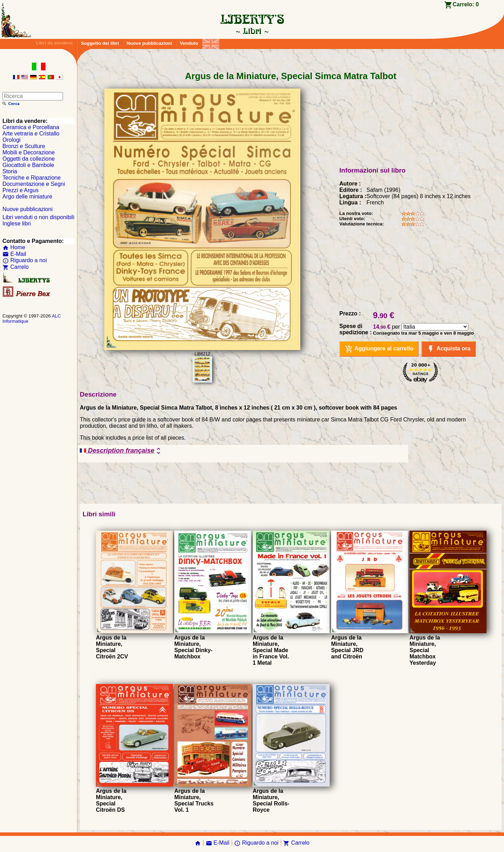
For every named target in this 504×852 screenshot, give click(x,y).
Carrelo (16, 267)
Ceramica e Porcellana (31, 127)
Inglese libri (17, 224)
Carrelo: (466, 4)
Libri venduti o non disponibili (38, 217)
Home (14, 247)
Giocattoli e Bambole (28, 165)
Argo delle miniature (27, 197)
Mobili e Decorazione (29, 152)
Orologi (12, 140)
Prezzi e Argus (20, 190)
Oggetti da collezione (29, 159)
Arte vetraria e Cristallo (31, 134)
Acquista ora (449, 349)
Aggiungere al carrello (379, 349)
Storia (10, 171)
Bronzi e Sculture (24, 146)
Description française (121, 451)
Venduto (189, 43)
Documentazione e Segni (34, 184)
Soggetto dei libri (100, 43)
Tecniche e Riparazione (31, 178)
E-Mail (14, 254)
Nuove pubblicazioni (149, 43)
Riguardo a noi (25, 260)
